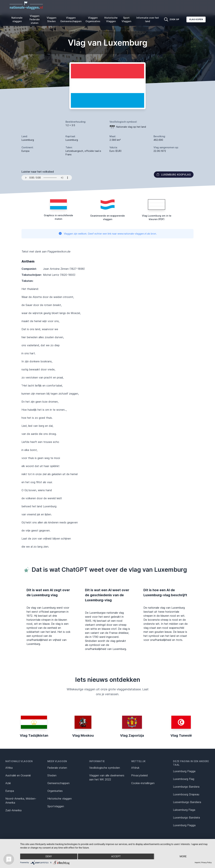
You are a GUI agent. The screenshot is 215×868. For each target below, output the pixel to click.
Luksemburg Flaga (184, 810)
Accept (116, 856)
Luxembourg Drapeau (186, 794)
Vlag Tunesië (181, 735)
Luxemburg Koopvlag (174, 175)
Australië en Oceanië (18, 775)
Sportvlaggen (56, 806)
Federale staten (57, 768)
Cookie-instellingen (143, 783)
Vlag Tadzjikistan (34, 735)
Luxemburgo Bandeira (186, 818)
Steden (52, 775)
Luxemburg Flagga (184, 825)
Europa (10, 791)
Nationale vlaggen (17, 19)
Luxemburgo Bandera (186, 787)
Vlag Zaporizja (132, 735)
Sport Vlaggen (126, 19)
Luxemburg (28, 140)
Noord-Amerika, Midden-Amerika (21, 801)
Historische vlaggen (60, 799)
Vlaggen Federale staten (35, 19)
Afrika (9, 768)
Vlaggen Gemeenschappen (71, 19)
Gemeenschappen (58, 783)
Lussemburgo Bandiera (187, 802)
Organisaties (55, 791)
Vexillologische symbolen (105, 768)
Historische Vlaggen (111, 19)
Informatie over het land (148, 19)
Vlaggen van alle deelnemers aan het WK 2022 (107, 777)
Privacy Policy (206, 863)
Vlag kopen (196, 19)
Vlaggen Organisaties (93, 19)
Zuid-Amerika (13, 810)
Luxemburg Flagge (184, 771)
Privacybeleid (139, 775)
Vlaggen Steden (51, 19)
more (183, 856)
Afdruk (135, 768)
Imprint (197, 863)
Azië (8, 783)
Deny (49, 856)
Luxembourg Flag (184, 779)
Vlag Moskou (83, 735)
